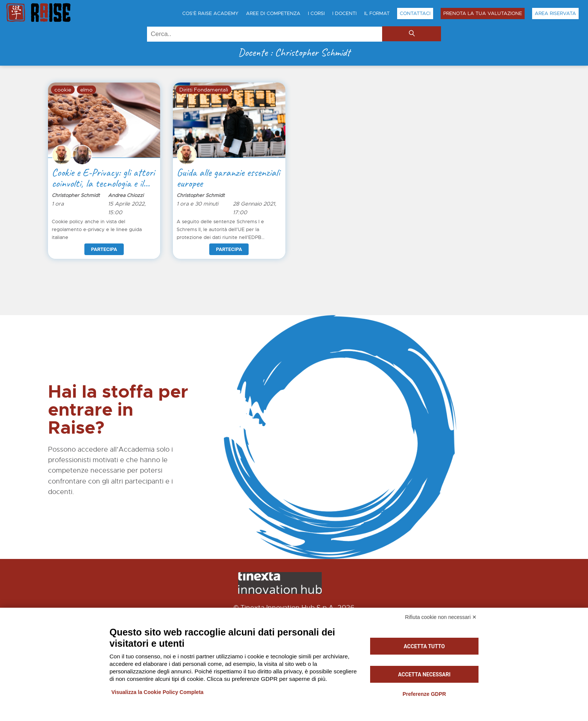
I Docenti (344, 14)
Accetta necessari (424, 674)
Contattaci (415, 14)
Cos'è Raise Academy (210, 14)
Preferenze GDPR (424, 694)
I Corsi (316, 14)
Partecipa (104, 249)
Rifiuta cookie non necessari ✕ (441, 617)
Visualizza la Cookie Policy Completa (157, 692)
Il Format (377, 14)
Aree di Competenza (273, 14)
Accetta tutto (424, 646)
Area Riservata (555, 14)
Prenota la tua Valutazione (483, 14)
